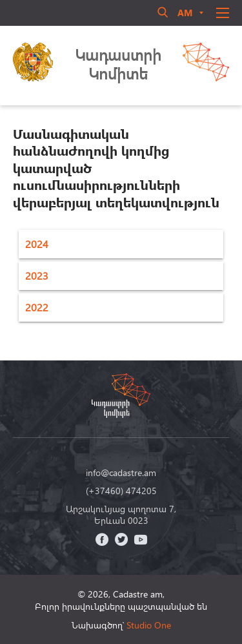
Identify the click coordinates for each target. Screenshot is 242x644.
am (185, 13)
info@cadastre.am (121, 473)
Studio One (149, 625)
